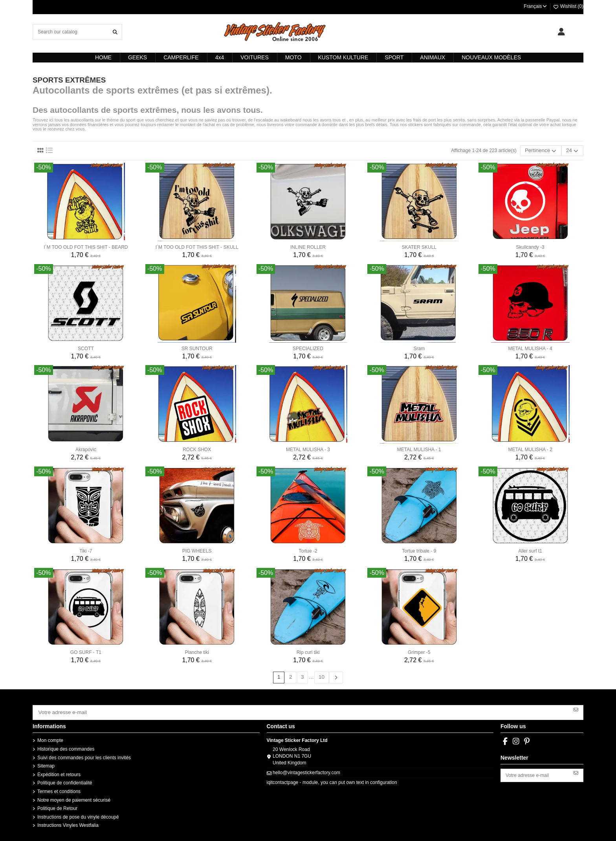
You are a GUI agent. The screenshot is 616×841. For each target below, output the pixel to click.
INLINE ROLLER (308, 246)
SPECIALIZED (308, 347)
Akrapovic (86, 448)
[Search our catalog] (115, 32)
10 (321, 676)
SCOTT (86, 347)
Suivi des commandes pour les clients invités (84, 754)
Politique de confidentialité (65, 780)
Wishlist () (568, 6)
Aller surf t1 (530, 550)
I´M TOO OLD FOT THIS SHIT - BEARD (86, 246)
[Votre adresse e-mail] (301, 710)
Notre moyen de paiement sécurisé (74, 797)
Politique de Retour (57, 805)
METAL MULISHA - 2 (530, 448)
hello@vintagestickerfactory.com (306, 769)
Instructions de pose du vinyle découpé (78, 813)
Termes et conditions (59, 788)
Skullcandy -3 (530, 246)
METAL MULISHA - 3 (308, 448)
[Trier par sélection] (545, 150)
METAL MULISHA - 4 (530, 347)
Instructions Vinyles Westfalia (68, 822)
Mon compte (50, 737)
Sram (419, 347)
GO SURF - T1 (86, 651)
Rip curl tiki (308, 651)
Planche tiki (197, 651)
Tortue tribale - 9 (419, 550)
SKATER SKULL (419, 246)
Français (536, 6)
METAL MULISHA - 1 (419, 448)
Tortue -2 (308, 550)
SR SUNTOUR (197, 347)
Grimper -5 (419, 651)
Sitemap (46, 762)
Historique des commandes (66, 746)
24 (574, 150)
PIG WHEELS (197, 550)
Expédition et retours (59, 771)
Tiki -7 (86, 550)
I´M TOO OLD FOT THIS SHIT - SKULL (197, 246)
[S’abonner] (576, 707)
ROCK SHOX (197, 448)
